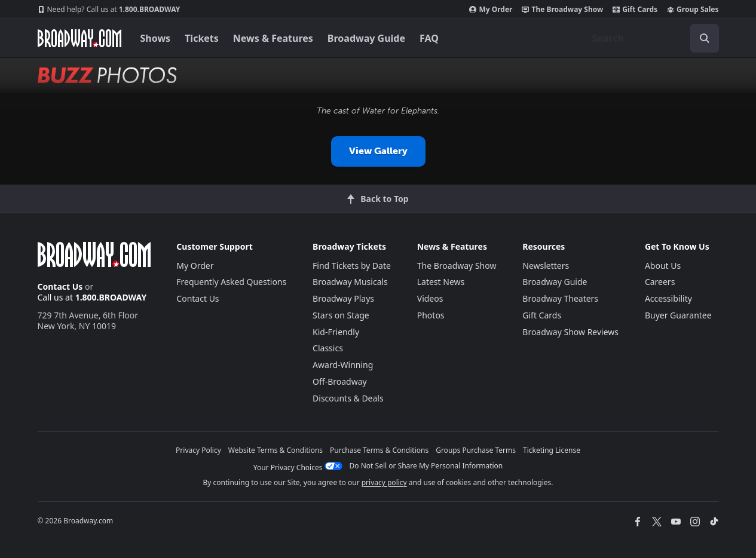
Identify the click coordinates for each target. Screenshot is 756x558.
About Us (663, 266)
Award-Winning (343, 365)
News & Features (273, 38)
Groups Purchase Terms (476, 450)
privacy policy (384, 482)
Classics (328, 348)
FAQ (429, 38)
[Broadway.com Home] (79, 38)
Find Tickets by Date (352, 266)
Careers (660, 282)
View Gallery (378, 151)
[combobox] (651, 38)
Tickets (202, 38)
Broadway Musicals (350, 282)
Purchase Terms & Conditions (379, 450)
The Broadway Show (562, 10)
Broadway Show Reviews (570, 332)
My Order (491, 10)
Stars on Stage (341, 315)
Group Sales (693, 10)
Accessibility (668, 298)
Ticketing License (552, 450)
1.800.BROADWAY (109, 10)
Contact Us (60, 286)
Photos (431, 315)
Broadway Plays (343, 298)
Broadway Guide (366, 38)
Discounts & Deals (348, 398)
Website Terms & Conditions (276, 450)
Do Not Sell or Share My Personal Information (426, 466)
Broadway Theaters (560, 298)
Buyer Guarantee (678, 315)
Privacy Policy (198, 450)
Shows (156, 38)
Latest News (441, 282)
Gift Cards (635, 10)
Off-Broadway (340, 381)
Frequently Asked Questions (231, 282)
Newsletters (546, 266)
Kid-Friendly (336, 332)
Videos (430, 298)
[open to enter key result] (705, 38)
